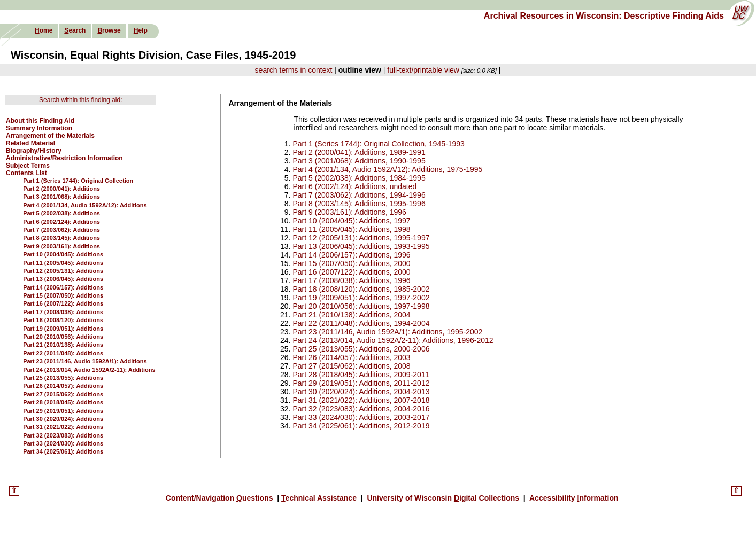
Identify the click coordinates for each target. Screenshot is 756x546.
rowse (109, 30)
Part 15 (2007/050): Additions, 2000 (351, 263)
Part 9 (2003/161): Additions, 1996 (349, 212)
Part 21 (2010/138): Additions (63, 345)
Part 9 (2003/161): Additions (61, 246)
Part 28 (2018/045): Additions (63, 402)
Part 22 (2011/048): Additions (63, 353)
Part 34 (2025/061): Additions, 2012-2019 (361, 426)
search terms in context (294, 70)
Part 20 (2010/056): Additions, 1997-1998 (361, 306)
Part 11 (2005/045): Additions (63, 263)
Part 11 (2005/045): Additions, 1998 (351, 229)
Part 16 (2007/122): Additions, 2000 (351, 272)
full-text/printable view (423, 70)
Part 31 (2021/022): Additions (63, 427)
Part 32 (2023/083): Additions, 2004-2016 (361, 409)
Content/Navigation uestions (221, 498)
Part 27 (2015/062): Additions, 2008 (351, 366)
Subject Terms (28, 166)
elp (141, 30)
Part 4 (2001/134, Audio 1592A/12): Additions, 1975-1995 (387, 169)
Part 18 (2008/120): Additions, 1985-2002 (361, 289)
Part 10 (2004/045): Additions (63, 254)
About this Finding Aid (40, 121)
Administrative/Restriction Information (64, 158)
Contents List (26, 173)
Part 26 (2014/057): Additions (63, 386)
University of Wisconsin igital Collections (443, 498)
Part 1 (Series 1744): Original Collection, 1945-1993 (378, 144)
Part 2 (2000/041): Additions (61, 189)
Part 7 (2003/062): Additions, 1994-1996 (359, 195)
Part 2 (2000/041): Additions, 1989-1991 (359, 152)
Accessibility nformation (573, 498)
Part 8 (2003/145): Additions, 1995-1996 (359, 204)
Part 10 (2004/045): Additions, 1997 (351, 221)
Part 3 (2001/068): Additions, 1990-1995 (359, 161)
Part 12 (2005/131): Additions (63, 271)
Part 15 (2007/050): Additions (63, 295)
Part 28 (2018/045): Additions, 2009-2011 (361, 375)
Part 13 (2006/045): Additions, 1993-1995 (361, 246)
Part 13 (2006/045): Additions (63, 279)
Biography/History (34, 151)
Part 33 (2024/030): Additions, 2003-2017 (361, 417)
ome (44, 30)
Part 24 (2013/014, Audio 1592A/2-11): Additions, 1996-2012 (393, 340)
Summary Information (39, 128)
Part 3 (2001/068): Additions (61, 197)
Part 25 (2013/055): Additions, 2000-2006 (361, 349)
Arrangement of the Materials (50, 136)
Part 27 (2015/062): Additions (63, 394)
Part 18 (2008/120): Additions (63, 320)
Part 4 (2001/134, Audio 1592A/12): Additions (85, 205)
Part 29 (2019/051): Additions (63, 411)
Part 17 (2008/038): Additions (63, 312)
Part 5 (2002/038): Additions (61, 213)
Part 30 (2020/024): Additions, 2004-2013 (361, 392)
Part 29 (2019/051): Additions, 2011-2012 (361, 383)
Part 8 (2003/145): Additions (61, 238)
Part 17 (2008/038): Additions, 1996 (351, 280)
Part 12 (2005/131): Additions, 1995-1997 (361, 238)
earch (75, 30)
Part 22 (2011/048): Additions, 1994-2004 (361, 323)
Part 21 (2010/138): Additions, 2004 (351, 315)
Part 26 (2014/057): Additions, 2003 (351, 357)
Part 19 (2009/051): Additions (63, 329)
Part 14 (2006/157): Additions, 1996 (351, 255)
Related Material (30, 143)
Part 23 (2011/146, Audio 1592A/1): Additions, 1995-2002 (387, 332)
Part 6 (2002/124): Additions (61, 222)
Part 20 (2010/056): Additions (63, 337)
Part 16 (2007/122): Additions (63, 303)
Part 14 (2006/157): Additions (63, 287)
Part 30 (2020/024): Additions (63, 419)
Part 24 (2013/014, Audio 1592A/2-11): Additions (89, 370)
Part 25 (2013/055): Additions (63, 378)
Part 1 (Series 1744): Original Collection (78, 181)
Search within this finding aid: (80, 100)
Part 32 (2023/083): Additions (63, 435)
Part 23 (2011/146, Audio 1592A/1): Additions (85, 361)
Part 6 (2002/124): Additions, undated (354, 186)
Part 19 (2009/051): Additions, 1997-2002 (361, 298)
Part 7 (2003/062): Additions (61, 230)
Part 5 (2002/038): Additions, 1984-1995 (359, 178)
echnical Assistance (320, 498)
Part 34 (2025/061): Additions (63, 451)
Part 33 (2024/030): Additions (63, 443)
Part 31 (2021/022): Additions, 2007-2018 (361, 400)
